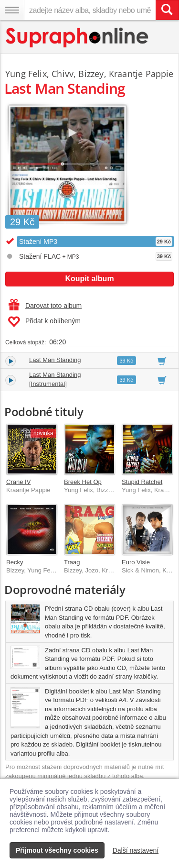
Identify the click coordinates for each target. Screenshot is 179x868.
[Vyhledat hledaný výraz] (167, 10)
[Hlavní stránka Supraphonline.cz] (78, 38)
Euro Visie (136, 562)
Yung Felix (26, 74)
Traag (72, 562)
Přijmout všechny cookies (57, 850)
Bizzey (91, 74)
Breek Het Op (83, 482)
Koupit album (89, 279)
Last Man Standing (55, 360)
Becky (15, 562)
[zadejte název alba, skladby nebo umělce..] (90, 10)
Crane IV (18, 482)
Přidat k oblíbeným (44, 322)
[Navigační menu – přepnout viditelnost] (12, 10)
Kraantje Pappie (141, 74)
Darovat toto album (45, 306)
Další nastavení (136, 850)
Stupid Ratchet (142, 482)
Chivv (63, 74)
